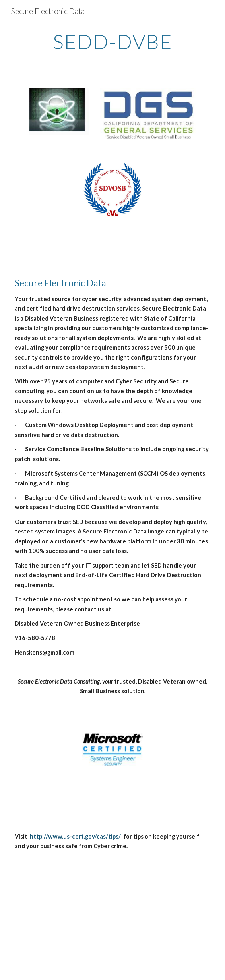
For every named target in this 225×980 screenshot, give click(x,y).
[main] (112, 42)
